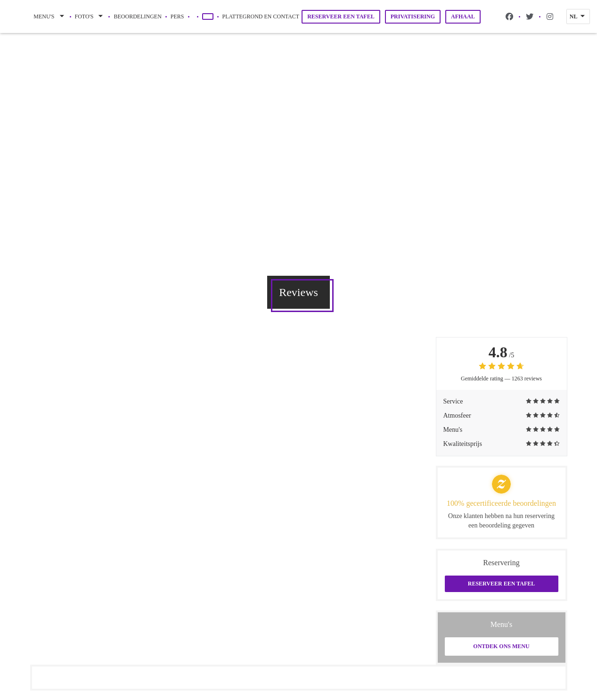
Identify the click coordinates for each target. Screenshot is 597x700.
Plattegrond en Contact (261, 16)
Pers (177, 16)
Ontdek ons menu (501, 646)
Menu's (49, 16)
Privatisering (413, 16)
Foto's (90, 16)
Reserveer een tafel (341, 16)
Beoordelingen (137, 16)
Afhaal (463, 16)
